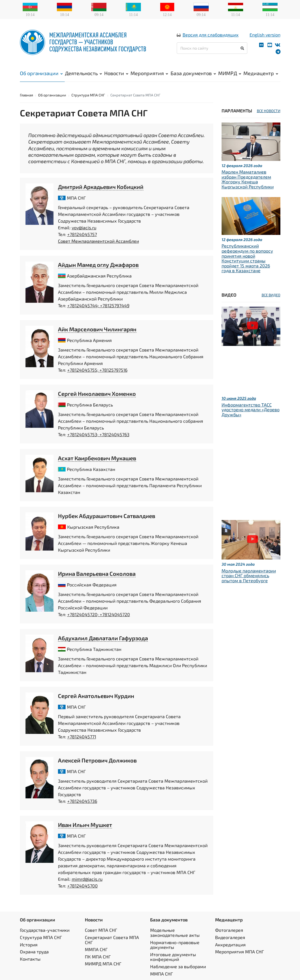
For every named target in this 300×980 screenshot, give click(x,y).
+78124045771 (82, 737)
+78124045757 (82, 234)
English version (265, 35)
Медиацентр (261, 73)
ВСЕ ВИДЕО (271, 295)
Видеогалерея (230, 937)
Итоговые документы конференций (173, 957)
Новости (116, 73)
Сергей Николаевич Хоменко (97, 394)
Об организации (41, 73)
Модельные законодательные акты (175, 932)
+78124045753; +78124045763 (98, 434)
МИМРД (230, 73)
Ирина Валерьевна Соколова (97, 574)
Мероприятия (149, 73)
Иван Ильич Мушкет (85, 825)
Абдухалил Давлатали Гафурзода (103, 638)
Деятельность (83, 73)
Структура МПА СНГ (88, 95)
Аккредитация (230, 945)
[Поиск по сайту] (212, 48)
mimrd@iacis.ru (87, 879)
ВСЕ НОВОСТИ (269, 111)
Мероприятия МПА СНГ (239, 952)
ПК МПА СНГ (98, 957)
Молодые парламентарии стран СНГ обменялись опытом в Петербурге (249, 575)
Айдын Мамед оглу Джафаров (98, 265)
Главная (26, 95)
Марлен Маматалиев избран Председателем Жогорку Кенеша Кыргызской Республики (248, 179)
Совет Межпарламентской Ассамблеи (98, 241)
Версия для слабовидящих (211, 35)
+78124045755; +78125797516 (97, 370)
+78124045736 (82, 801)
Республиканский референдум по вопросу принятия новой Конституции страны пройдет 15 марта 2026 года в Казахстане (247, 258)
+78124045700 (82, 886)
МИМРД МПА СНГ (103, 964)
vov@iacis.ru (84, 227)
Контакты (30, 959)
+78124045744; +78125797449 (98, 305)
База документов (193, 73)
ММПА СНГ (96, 949)
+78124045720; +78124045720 (99, 614)
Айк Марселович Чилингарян (97, 329)
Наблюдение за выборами (178, 966)
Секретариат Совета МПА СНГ (112, 940)
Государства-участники (45, 930)
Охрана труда (34, 952)
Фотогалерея (229, 930)
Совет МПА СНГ (101, 930)
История (29, 945)
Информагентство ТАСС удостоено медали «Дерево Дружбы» (251, 410)
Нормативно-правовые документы (175, 945)
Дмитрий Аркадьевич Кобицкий (101, 187)
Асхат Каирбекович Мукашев (97, 458)
